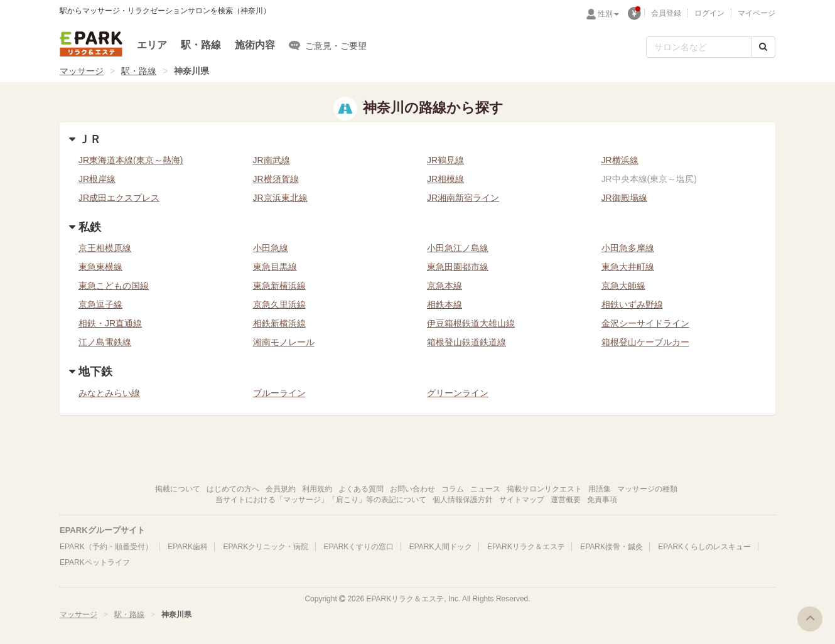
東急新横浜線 (279, 286)
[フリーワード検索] (699, 47)
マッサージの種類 (647, 489)
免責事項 (602, 500)
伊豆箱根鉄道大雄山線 (471, 323)
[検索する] (763, 47)
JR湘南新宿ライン (463, 198)
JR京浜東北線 (280, 198)
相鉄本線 (444, 304)
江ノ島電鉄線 (105, 342)
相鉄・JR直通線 (110, 323)
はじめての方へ (233, 489)
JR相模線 (445, 179)
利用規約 (317, 489)
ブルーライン (279, 393)
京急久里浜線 (279, 304)
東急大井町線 (628, 267)
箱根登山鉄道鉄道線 (466, 342)
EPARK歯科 (188, 547)
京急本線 (444, 286)
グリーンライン (458, 393)
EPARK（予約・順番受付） (106, 547)
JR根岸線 (97, 179)
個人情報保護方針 (463, 500)
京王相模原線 (105, 248)
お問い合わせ (412, 489)
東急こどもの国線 (114, 286)
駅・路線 (201, 45)
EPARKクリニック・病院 (266, 547)
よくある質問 (361, 489)
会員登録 (666, 13)
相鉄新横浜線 (279, 323)
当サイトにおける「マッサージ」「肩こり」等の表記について (321, 500)
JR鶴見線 (445, 160)
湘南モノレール (284, 342)
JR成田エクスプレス (119, 198)
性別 (608, 14)
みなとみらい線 (109, 393)
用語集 (600, 489)
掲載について (178, 489)
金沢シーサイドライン (645, 323)
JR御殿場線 (624, 198)
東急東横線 (100, 267)
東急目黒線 (275, 267)
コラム (453, 489)
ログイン (709, 13)
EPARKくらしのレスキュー (704, 547)
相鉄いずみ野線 (632, 304)
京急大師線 (623, 286)
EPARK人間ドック (441, 547)
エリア (152, 45)
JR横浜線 (620, 160)
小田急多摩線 (628, 248)
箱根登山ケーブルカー (645, 342)
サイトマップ (522, 500)
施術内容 (255, 45)
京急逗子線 (100, 304)
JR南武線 (272, 160)
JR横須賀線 (276, 179)
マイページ (757, 13)
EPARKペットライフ (95, 562)
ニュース (485, 489)
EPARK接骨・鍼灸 (611, 547)
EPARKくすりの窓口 (359, 547)
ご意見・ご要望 (328, 45)
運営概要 (566, 500)
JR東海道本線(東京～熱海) (131, 160)
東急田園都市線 (458, 267)
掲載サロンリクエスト (544, 489)
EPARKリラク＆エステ (91, 44)
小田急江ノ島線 (458, 248)
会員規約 (281, 489)
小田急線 (271, 248)
